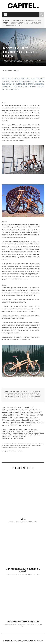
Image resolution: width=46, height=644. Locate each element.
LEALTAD (17, 575)
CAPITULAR (31, 60)
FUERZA (38, 60)
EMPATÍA (23, 625)
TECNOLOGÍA (24, 575)
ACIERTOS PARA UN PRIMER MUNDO (15, 60)
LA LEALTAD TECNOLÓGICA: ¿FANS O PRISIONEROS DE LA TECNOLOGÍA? (23, 570)
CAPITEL (23, 519)
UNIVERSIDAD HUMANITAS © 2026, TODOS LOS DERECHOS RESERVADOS (23, 641)
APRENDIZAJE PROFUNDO (12, 625)
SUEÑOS (25, 522)
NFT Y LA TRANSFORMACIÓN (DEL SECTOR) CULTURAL (23, 621)
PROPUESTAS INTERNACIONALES (14, 62)
